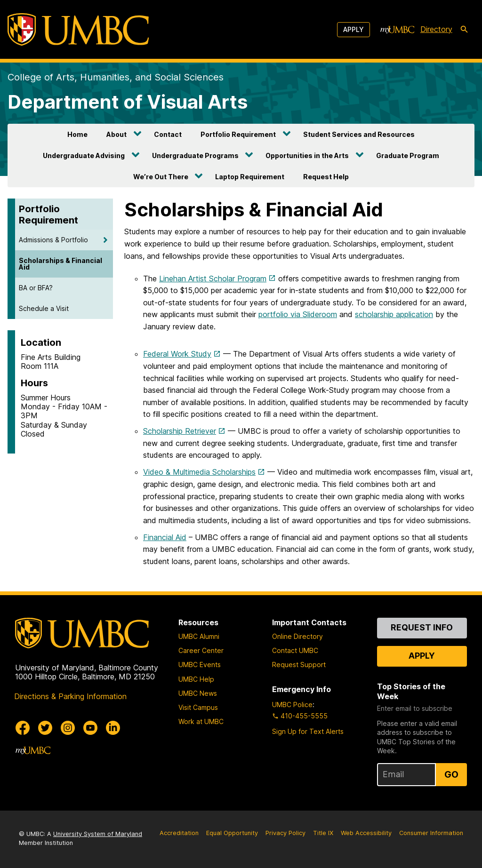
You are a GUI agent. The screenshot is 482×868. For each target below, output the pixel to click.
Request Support (299, 665)
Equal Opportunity (232, 833)
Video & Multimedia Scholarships (199, 472)
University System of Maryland (98, 834)
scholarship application (394, 314)
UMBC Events (200, 665)
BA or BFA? (36, 288)
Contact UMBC (295, 650)
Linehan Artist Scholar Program (213, 279)
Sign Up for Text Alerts (308, 731)
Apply (353, 29)
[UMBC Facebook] (23, 728)
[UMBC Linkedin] (113, 728)
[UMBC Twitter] (45, 728)
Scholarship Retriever (180, 431)
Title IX (323, 833)
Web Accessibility (366, 833)
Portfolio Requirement (238, 134)
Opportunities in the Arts (307, 155)
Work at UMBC (201, 721)
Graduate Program (408, 155)
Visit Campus (198, 707)
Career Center (201, 650)
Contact (168, 134)
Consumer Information (431, 833)
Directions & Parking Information (70, 696)
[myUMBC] (397, 30)
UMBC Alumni (199, 636)
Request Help (326, 177)
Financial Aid (165, 537)
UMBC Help (196, 679)
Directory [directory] (436, 29)
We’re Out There (161, 177)
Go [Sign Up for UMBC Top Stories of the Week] (451, 774)
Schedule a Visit (44, 308)
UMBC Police (292, 705)
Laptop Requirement (250, 177)
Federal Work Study (177, 354)
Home (77, 134)
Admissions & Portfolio (53, 240)
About (116, 134)
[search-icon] (464, 30)
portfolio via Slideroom (298, 314)
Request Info (422, 627)
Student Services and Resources (359, 134)
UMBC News (198, 693)
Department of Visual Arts (128, 102)
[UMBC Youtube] (90, 728)
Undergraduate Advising (84, 155)
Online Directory (297, 636)
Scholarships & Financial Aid (60, 264)
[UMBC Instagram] (68, 728)
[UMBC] (78, 29)
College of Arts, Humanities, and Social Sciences (116, 77)
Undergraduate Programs (195, 155)
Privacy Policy (285, 833)
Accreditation (179, 833)
